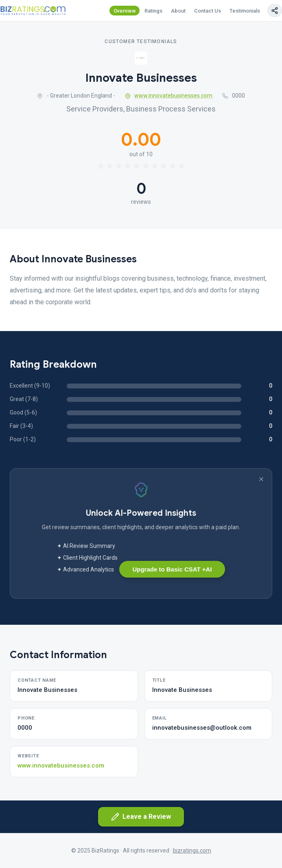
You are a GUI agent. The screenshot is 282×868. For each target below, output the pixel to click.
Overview (125, 11)
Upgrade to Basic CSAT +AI (172, 569)
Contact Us (208, 11)
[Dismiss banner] (261, 479)
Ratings (153, 11)
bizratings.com (192, 851)
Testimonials (245, 11)
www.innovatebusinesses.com (169, 96)
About (178, 11)
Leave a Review (141, 817)
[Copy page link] (275, 11)
